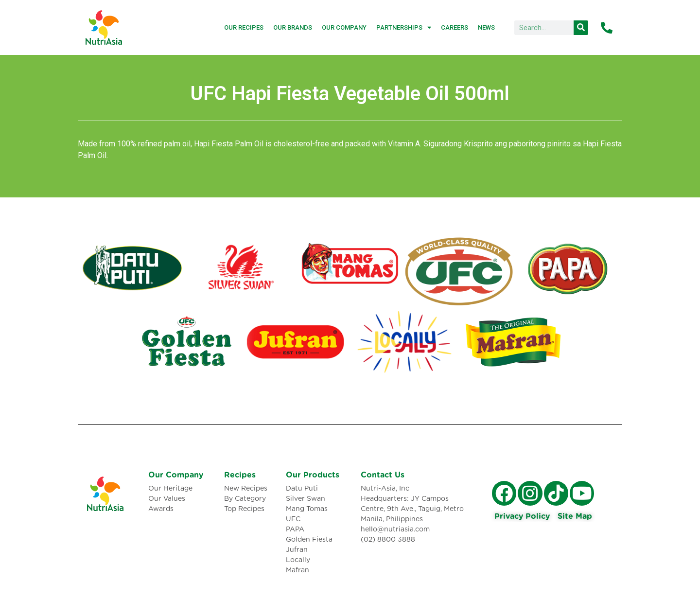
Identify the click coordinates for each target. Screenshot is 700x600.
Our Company (344, 27)
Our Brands (293, 27)
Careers (455, 27)
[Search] (581, 28)
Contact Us (383, 475)
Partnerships (404, 27)
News (486, 27)
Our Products (313, 475)
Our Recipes (244, 27)
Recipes (240, 475)
